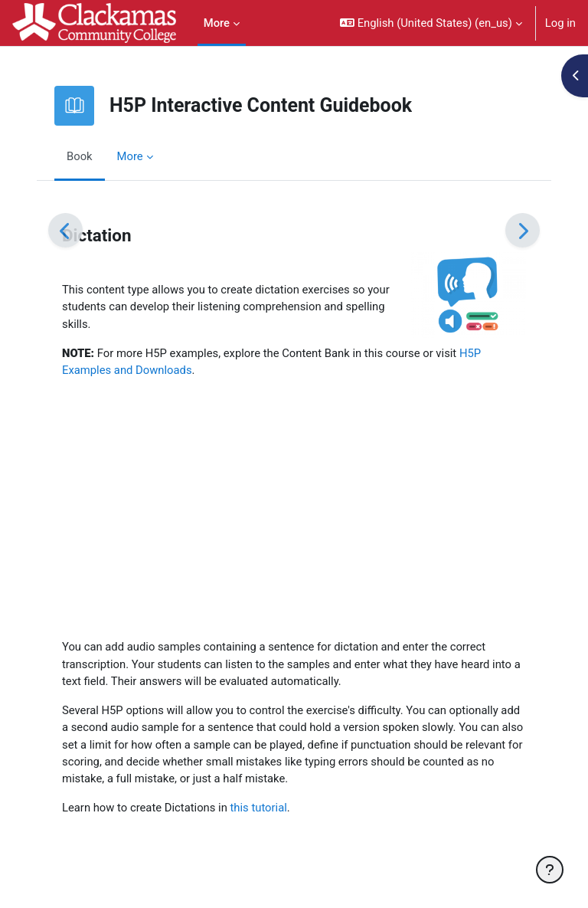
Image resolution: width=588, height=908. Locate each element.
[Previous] (65, 230)
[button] (431, 23)
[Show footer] (550, 870)
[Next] (523, 230)
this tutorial (259, 808)
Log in (560, 23)
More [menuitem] (217, 23)
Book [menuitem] (80, 156)
